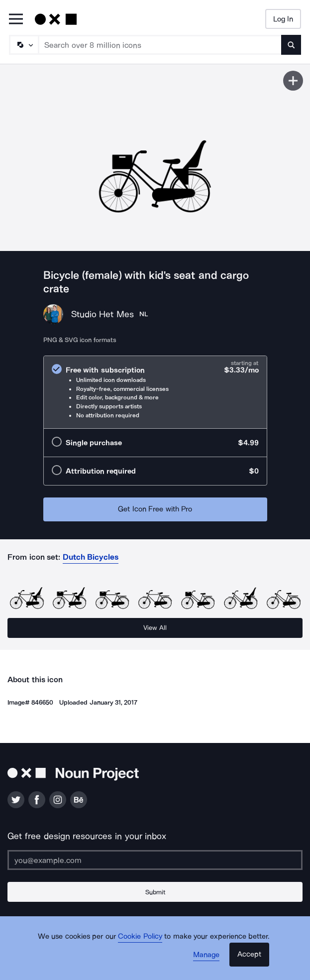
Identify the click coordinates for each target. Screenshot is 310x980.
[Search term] (160, 45)
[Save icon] (293, 81)
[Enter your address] (155, 860)
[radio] (155, 392)
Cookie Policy (140, 936)
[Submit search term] (291, 45)
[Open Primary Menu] (16, 20)
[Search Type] (23, 45)
